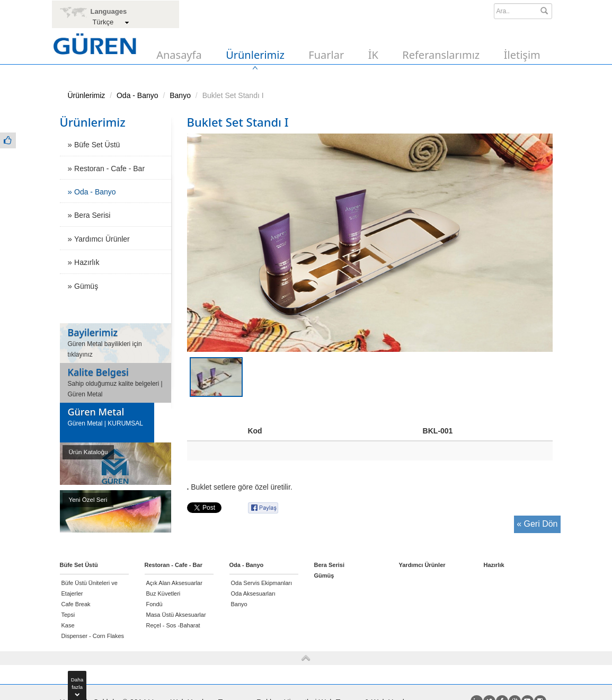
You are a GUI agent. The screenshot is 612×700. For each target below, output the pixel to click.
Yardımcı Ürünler (102, 239)
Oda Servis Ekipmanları (262, 583)
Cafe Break (76, 604)
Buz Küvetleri (163, 593)
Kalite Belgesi (98, 372)
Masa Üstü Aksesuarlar (176, 615)
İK (373, 55)
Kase (68, 625)
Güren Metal (96, 412)
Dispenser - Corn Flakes (93, 636)
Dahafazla (77, 685)
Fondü (154, 604)
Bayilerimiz (93, 332)
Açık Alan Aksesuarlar (174, 583)
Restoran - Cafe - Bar (109, 169)
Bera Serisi (92, 215)
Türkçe (103, 22)
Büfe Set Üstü (97, 145)
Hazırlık (87, 262)
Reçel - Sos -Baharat (173, 625)
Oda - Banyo (138, 95)
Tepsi (68, 615)
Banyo (180, 95)
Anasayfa (179, 55)
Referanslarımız (441, 55)
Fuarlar (326, 55)
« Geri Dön (537, 524)
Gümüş (86, 286)
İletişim (522, 55)
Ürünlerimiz (255, 55)
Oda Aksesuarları (253, 593)
